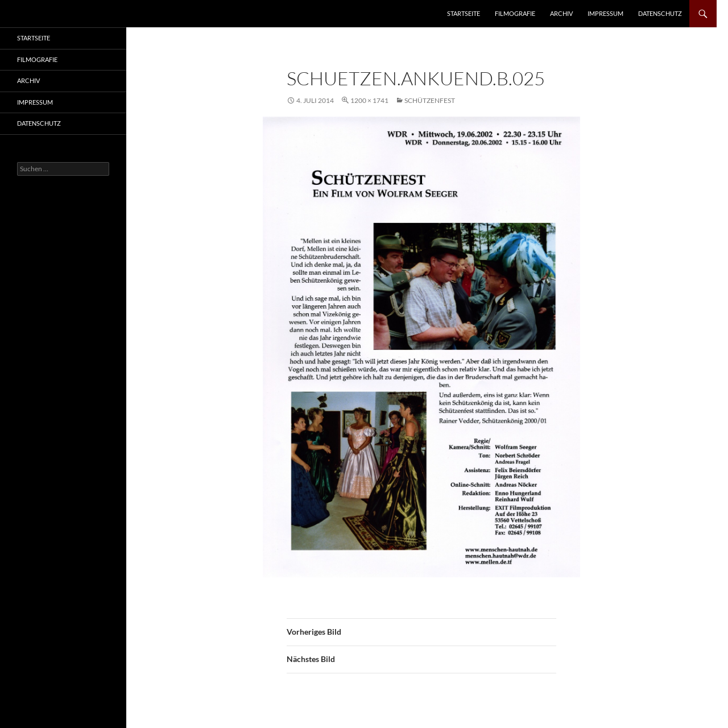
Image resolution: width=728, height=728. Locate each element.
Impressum (605, 13)
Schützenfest (430, 100)
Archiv (561, 13)
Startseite (464, 13)
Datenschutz (660, 13)
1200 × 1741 (369, 100)
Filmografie (515, 13)
